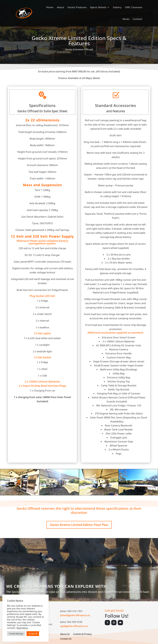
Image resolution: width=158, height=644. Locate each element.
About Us (65, 634)
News (126, 19)
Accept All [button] (33, 634)
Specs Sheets (98, 7)
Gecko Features (77, 7)
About (61, 7)
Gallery (117, 7)
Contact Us (66, 639)
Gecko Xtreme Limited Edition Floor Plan (79, 525)
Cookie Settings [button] (16, 634)
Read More (22, 628)
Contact (138, 19)
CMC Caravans (134, 7)
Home (50, 7)
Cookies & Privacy (82, 634)
